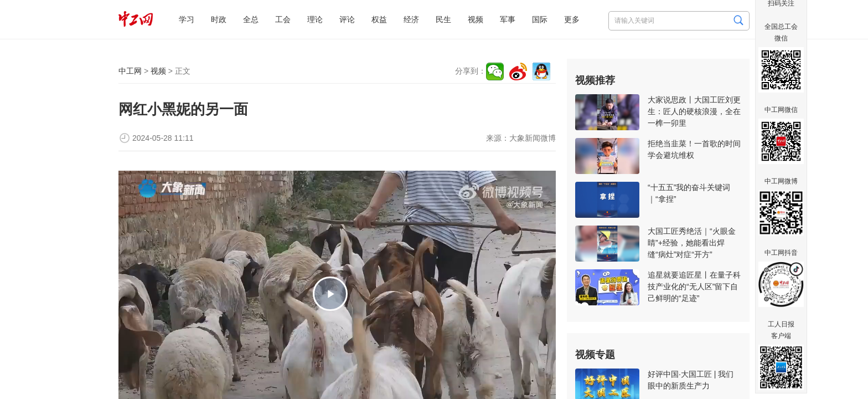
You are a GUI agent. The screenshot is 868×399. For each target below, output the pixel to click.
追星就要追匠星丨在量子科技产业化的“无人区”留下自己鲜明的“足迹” (694, 287)
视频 (476, 19)
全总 (251, 19)
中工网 (130, 71)
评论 (347, 19)
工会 (283, 19)
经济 (411, 19)
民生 (443, 19)
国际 (540, 19)
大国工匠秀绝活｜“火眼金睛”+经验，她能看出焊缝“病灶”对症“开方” (692, 243)
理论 (315, 19)
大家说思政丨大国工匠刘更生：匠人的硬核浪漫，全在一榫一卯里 (694, 111)
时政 (219, 19)
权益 (379, 19)
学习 (187, 19)
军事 (508, 19)
